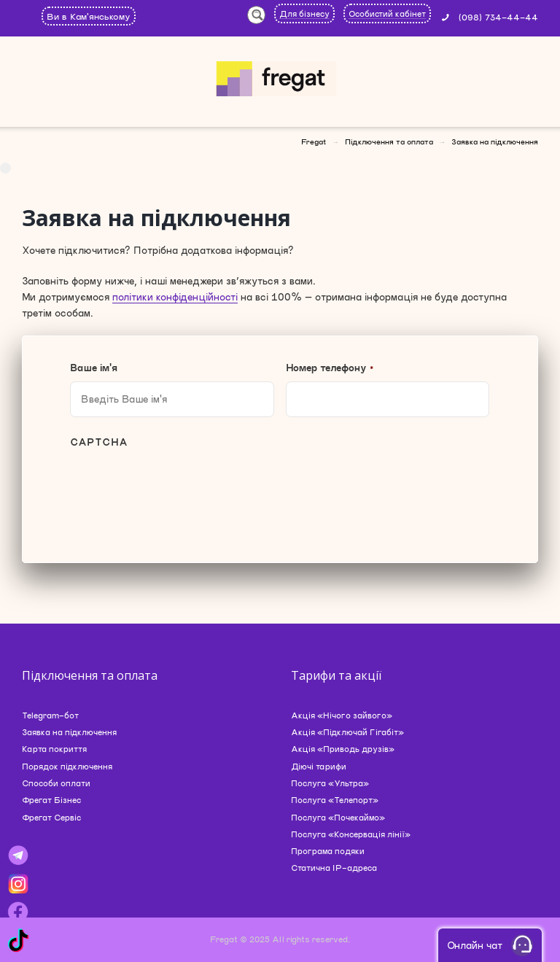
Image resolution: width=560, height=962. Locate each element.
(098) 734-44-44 (498, 17)
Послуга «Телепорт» (335, 800)
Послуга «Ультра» (330, 783)
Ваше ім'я (94, 368)
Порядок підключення (67, 766)
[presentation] (181, 492)
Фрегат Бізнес (51, 800)
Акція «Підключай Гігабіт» (347, 732)
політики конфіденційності (175, 297)
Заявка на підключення (69, 732)
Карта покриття (54, 749)
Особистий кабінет (387, 13)
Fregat (314, 141)
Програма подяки (328, 851)
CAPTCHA (99, 442)
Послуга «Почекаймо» (338, 817)
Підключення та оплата (389, 141)
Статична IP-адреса (334, 868)
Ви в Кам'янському (89, 16)
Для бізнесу (304, 13)
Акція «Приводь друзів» (343, 749)
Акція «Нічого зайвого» (342, 715)
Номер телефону (330, 368)
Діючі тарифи (319, 766)
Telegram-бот (50, 715)
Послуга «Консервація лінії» (351, 834)
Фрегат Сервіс (51, 817)
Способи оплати (56, 783)
